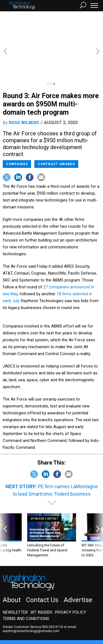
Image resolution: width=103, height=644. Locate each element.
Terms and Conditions (26, 589)
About (12, 570)
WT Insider (41, 583)
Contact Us (42, 570)
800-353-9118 (52, 597)
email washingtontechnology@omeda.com (39, 599)
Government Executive (23, 618)
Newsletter (15, 583)
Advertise (78, 570)
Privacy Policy (71, 583)
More (56, 623)
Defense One (89, 618)
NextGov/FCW (60, 618)
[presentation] (5, 506)
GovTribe (39, 623)
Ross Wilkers (24, 93)
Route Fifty (17, 623)
